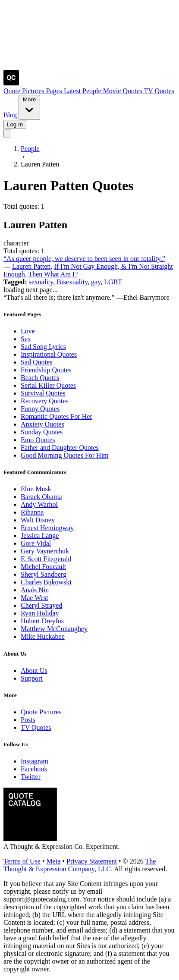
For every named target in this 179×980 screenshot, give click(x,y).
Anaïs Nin (35, 590)
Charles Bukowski (46, 582)
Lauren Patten (31, 266)
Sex (26, 339)
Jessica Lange (40, 536)
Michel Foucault (43, 567)
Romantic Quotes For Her (57, 416)
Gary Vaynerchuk (45, 551)
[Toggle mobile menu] (7, 133)
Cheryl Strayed (41, 605)
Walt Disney (38, 520)
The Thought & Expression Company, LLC (80, 865)
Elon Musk (36, 489)
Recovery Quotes (45, 401)
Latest (73, 91)
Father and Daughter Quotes (60, 448)
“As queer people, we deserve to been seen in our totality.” (84, 259)
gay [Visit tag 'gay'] (96, 282)
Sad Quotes (36, 362)
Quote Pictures (25, 91)
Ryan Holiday (40, 613)
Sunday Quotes (42, 432)
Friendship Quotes (46, 370)
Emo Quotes (38, 440)
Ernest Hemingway (47, 528)
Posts (28, 720)
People (93, 91)
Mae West (35, 598)
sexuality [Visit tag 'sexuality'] (41, 282)
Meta (54, 861)
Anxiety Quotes (42, 424)
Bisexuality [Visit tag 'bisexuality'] (72, 282)
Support (32, 678)
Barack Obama (41, 497)
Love (28, 331)
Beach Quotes (40, 378)
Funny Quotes (40, 409)
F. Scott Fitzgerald (46, 559)
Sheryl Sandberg (44, 574)
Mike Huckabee (43, 636)
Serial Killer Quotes (48, 385)
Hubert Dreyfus (42, 621)
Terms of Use (22, 861)
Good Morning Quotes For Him (65, 455)
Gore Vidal (36, 543)
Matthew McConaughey (54, 629)
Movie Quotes (124, 91)
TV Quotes (159, 91)
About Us (34, 671)
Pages (55, 91)
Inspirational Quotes (49, 354)
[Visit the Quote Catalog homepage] (11, 83)
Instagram (35, 761)
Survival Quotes (43, 393)
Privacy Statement (92, 861)
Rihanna (32, 512)
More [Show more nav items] (29, 107)
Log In (15, 124)
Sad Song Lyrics (43, 347)
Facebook (34, 769)
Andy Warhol (39, 504)
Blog (11, 115)
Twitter (31, 777)
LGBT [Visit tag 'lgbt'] (113, 282)
